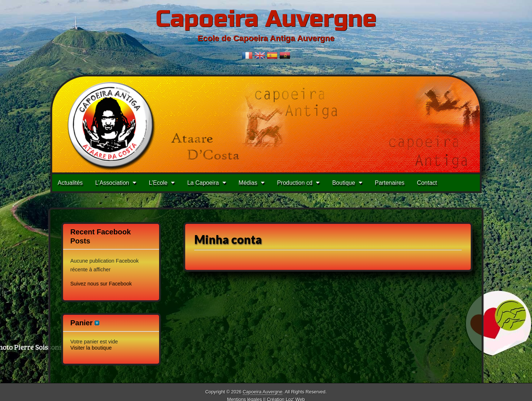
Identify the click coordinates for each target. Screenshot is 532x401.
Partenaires (390, 183)
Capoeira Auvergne (266, 19)
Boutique (344, 183)
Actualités (70, 183)
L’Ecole (158, 183)
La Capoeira (203, 183)
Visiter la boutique (91, 348)
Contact (427, 183)
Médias (248, 183)
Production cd (295, 183)
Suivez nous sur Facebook (101, 284)
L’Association (112, 183)
